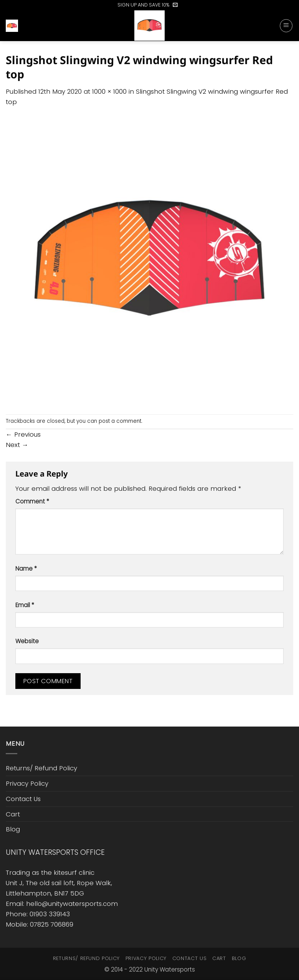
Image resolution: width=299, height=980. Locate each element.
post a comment (120, 421)
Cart (13, 814)
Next (17, 445)
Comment (32, 501)
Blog (13, 829)
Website (27, 641)
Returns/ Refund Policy (41, 768)
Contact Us (23, 799)
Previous (23, 434)
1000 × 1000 (109, 91)
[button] (175, 5)
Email (25, 605)
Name (26, 569)
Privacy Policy (27, 783)
